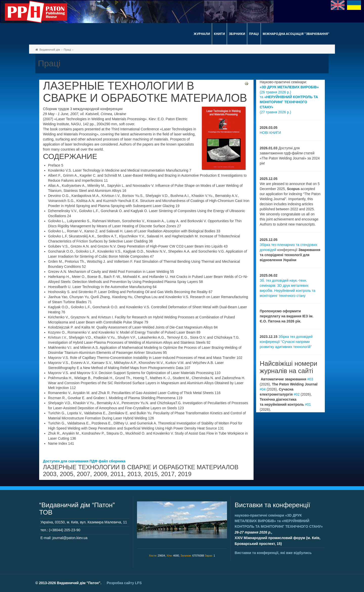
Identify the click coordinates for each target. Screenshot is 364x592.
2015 (151, 474)
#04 (263, 389)
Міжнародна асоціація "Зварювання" (296, 34)
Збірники (237, 34)
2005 (67, 474)
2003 (50, 474)
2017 (168, 474)
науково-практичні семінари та (279, 521)
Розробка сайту (124, 583)
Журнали (202, 34)
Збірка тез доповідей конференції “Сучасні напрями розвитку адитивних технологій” (286, 342)
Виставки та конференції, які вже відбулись (273, 553)
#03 (310, 379)
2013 (134, 474)
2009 (100, 474)
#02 (297, 394)
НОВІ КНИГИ (270, 133)
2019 (185, 474)
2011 (117, 474)
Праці (254, 34)
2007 (83, 474)
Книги (219, 34)
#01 (308, 404)
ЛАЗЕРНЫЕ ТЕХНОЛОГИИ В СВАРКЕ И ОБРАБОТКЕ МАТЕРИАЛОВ (145, 92)
